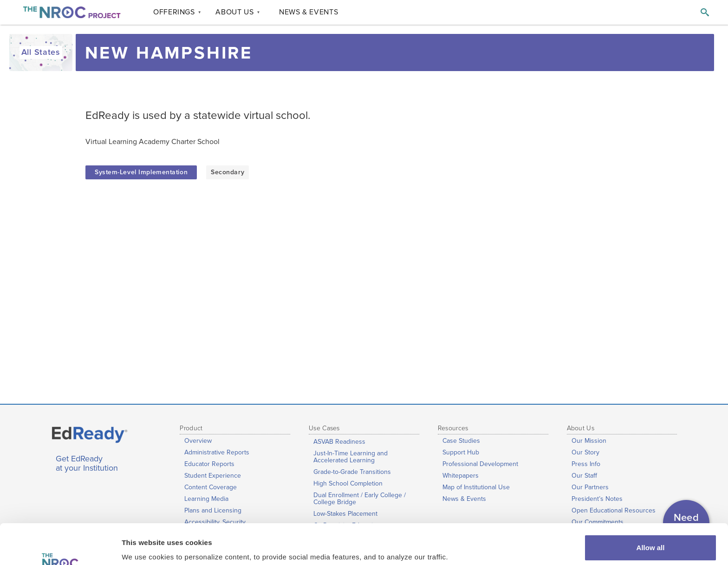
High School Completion (348, 483)
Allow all (651, 510)
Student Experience (213, 476)
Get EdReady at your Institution (87, 464)
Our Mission (589, 441)
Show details (143, 545)
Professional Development (480, 464)
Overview (198, 441)
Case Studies (461, 441)
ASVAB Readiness (339, 442)
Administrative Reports (217, 452)
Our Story (585, 452)
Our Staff (584, 476)
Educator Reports (209, 464)
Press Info (586, 464)
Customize (651, 540)
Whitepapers (461, 476)
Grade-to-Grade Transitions (352, 472)
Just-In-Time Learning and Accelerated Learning (351, 457)
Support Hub (461, 452)
